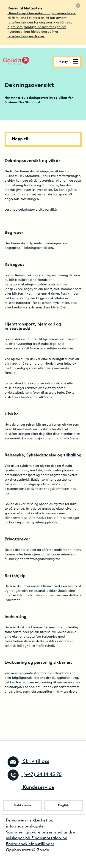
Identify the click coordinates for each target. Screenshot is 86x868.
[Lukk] (78, 6)
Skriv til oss (28, 762)
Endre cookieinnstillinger (30, 844)
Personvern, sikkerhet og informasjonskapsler (30, 823)
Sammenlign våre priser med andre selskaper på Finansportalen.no (40, 835)
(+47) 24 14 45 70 (35, 775)
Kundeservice (31, 788)
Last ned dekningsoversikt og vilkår (31, 210)
